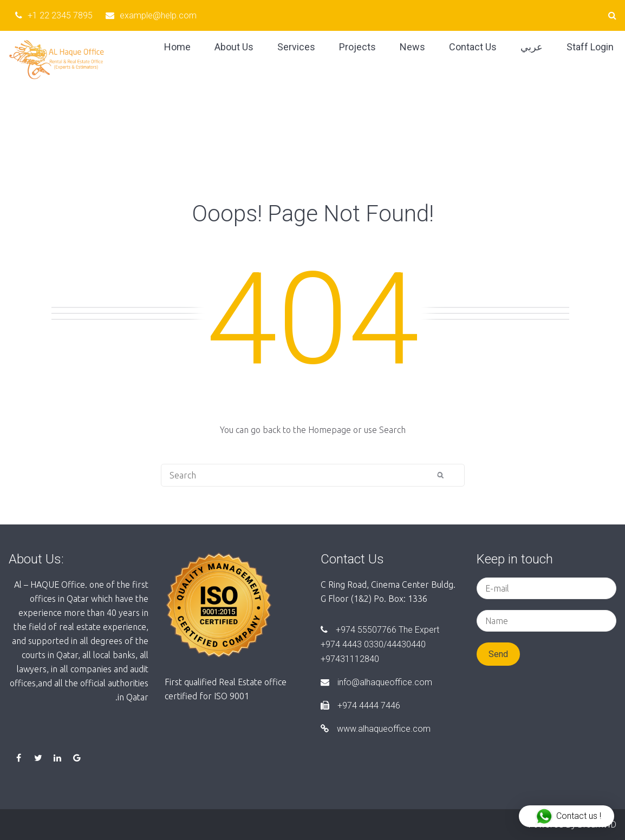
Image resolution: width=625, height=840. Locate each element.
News (412, 47)
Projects (357, 47)
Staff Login (590, 47)
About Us (234, 47)
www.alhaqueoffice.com (376, 729)
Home (177, 47)
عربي (532, 47)
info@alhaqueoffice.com (376, 682)
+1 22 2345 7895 (54, 15)
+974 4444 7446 (360, 706)
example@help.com (151, 15)
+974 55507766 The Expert (380, 630)
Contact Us (473, 47)
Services (296, 47)
